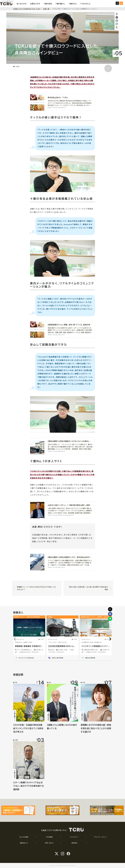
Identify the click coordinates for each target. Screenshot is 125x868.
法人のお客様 (24, 837)
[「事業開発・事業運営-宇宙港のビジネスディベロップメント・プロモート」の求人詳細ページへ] (29, 628)
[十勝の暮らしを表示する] (60, 4)
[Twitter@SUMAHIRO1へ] (57, 854)
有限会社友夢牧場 (88, 658)
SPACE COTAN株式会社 (24, 658)
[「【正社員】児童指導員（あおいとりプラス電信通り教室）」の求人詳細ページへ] (62, 628)
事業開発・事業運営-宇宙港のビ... (29, 646)
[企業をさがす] (35, 4)
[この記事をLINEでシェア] (110, 619)
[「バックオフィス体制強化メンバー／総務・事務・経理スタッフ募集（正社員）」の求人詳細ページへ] (96, 628)
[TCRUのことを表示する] (85, 4)
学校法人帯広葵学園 (56, 658)
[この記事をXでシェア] (110, 609)
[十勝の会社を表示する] (48, 4)
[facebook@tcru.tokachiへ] (68, 854)
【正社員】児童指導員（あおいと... (62, 646)
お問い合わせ (49, 843)
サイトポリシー (74, 837)
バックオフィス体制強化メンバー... (96, 646)
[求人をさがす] (22, 4)
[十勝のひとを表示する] (73, 4)
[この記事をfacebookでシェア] (110, 614)
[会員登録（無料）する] (121, 3)
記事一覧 (46, 9)
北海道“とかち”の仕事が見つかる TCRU (27, 9)
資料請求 (74, 843)
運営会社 (24, 843)
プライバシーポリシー (100, 837)
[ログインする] (117, 3)
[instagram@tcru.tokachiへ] (62, 854)
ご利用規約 (49, 837)
